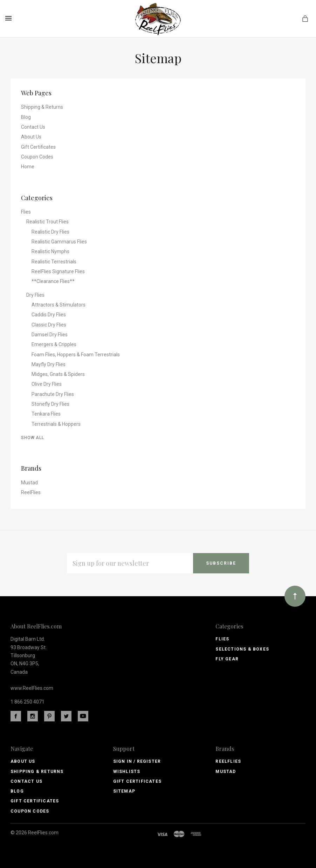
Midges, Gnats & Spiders (58, 374)
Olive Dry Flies (47, 384)
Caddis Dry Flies (49, 315)
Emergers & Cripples (54, 344)
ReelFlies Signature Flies (58, 271)
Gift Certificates (38, 147)
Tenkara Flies (46, 414)
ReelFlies (31, 492)
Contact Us (33, 127)
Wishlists (127, 772)
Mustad (29, 483)
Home (28, 167)
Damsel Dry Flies (50, 335)
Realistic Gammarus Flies (59, 242)
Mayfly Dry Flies (49, 364)
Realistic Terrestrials (54, 262)
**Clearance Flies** (53, 281)
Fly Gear (227, 659)
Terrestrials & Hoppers (56, 424)
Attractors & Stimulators (59, 305)
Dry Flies (35, 295)
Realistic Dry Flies (50, 232)
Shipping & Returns (42, 107)
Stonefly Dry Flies (50, 404)
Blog (26, 117)
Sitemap (124, 791)
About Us (31, 137)
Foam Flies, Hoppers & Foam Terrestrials (76, 355)
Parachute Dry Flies (53, 394)
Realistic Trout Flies (47, 222)
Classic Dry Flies (49, 325)
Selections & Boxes (242, 649)
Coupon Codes (37, 157)
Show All (33, 438)
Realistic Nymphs (50, 251)
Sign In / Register (137, 761)
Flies (26, 212)
